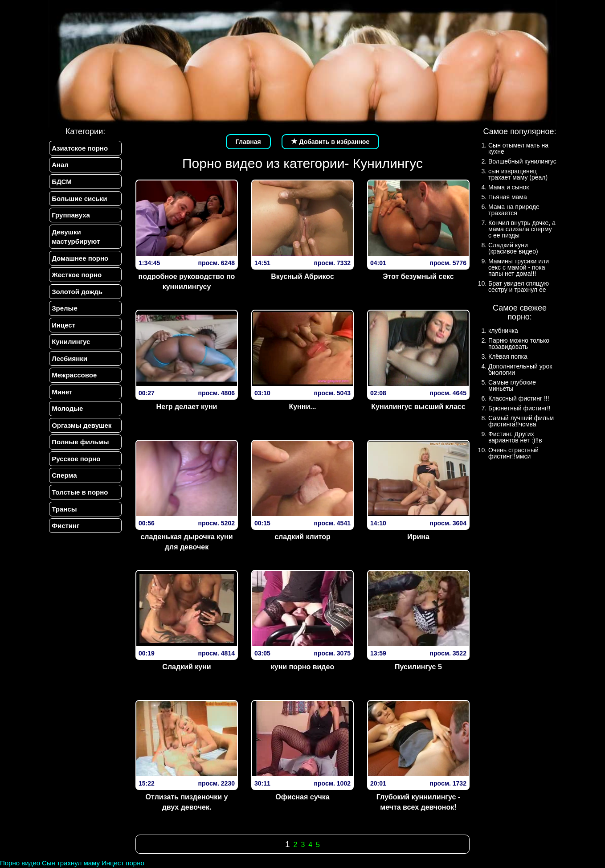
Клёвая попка (508, 356)
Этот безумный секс (418, 276)
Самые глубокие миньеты (512, 385)
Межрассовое (74, 380)
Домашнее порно (80, 260)
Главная (248, 142)
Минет (61, 397)
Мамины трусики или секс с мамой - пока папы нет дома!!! (519, 267)
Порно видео (20, 863)
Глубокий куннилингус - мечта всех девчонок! (418, 802)
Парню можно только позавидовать (519, 344)
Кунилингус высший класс (418, 407)
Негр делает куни (187, 407)
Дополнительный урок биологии (520, 369)
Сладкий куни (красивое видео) (513, 248)
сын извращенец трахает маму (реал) (518, 174)
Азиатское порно (79, 148)
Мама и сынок (509, 187)
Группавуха (70, 217)
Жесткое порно (76, 277)
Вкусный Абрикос (302, 276)
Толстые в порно (79, 500)
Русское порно (76, 466)
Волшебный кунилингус (522, 161)
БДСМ (61, 182)
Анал (60, 165)
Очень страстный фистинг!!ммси (513, 453)
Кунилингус (70, 346)
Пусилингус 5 (418, 667)
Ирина (418, 537)
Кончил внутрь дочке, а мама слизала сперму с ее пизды (522, 229)
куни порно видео (302, 667)
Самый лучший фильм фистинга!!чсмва (521, 421)
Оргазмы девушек (81, 432)
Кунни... (302, 407)
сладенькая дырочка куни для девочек (186, 542)
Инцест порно (123, 863)
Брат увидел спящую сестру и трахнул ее (519, 287)
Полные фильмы (80, 449)
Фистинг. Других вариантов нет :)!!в (515, 437)
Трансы (64, 517)
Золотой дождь (77, 295)
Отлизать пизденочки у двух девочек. (187, 802)
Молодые (67, 415)
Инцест (63, 329)
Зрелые (64, 312)
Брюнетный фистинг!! (519, 408)
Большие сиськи (79, 199)
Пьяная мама (508, 197)
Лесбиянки (69, 363)
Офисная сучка (302, 797)
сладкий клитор (302, 537)
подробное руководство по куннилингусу (187, 282)
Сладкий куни (186, 667)
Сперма (64, 483)
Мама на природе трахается (514, 210)
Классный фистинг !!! (519, 398)
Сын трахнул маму (71, 863)
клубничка (503, 331)
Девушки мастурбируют (75, 238)
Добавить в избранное (331, 142)
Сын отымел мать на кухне (518, 148)
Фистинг (65, 534)
